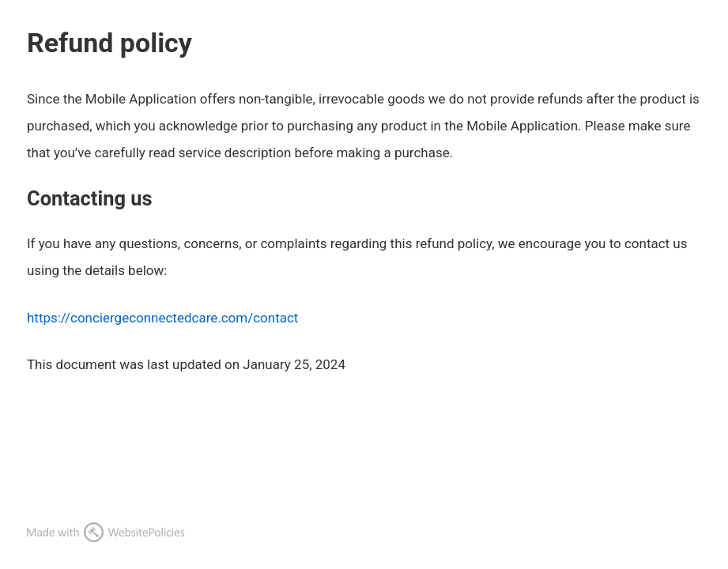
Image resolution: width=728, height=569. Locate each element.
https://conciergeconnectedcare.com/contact (162, 318)
